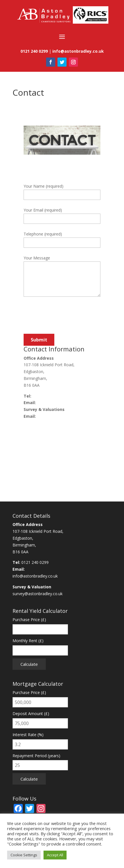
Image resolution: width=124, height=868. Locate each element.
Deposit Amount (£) (31, 714)
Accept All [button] (55, 855)
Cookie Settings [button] (24, 855)
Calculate (29, 664)
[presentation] (67, 319)
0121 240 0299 (46, 396)
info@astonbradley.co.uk (60, 403)
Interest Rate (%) (28, 735)
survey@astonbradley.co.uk (62, 416)
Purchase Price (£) (29, 620)
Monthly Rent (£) (28, 641)
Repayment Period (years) (36, 756)
